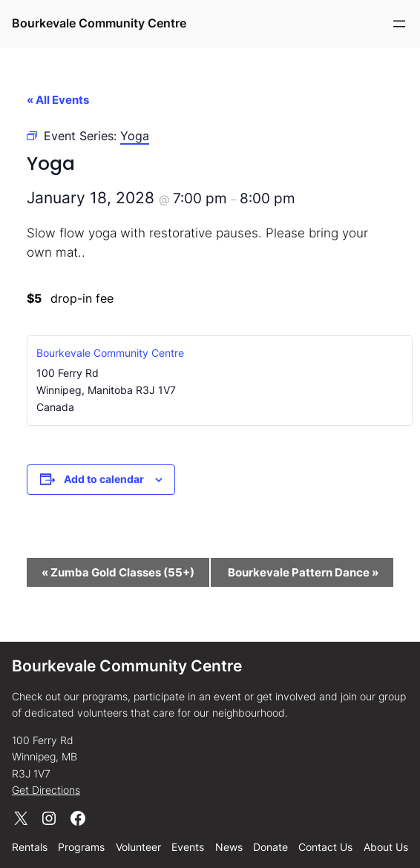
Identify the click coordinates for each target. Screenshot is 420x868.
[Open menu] (399, 24)
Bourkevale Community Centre (99, 23)
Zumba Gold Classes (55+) (118, 572)
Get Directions (46, 790)
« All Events (58, 100)
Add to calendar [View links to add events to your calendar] (104, 479)
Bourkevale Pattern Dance (303, 572)
